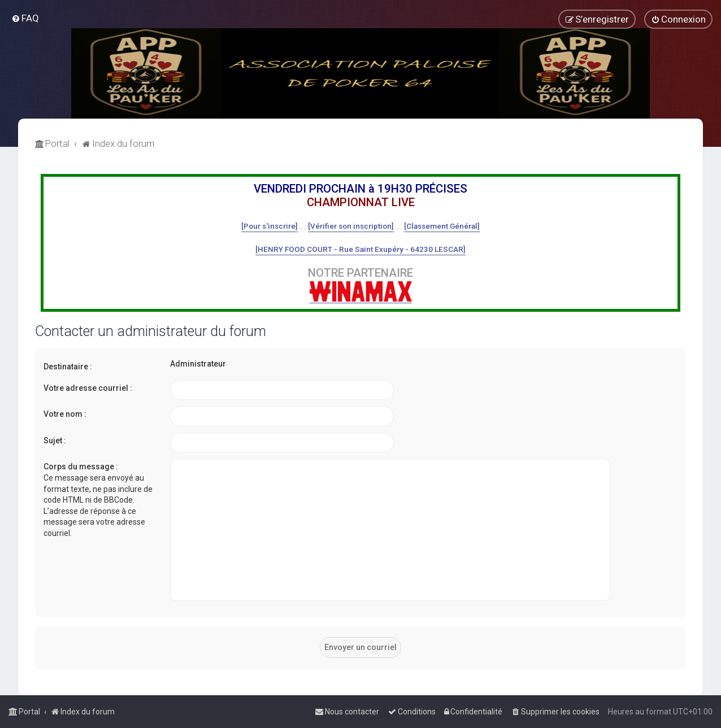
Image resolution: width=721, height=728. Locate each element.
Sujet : (55, 441)
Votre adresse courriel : (88, 388)
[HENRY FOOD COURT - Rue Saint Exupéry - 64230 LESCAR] (360, 249)
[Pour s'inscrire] (270, 226)
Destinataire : (68, 367)
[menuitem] (25, 18)
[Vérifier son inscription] (351, 226)
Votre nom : (65, 414)
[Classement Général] (442, 226)
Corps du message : (81, 467)
